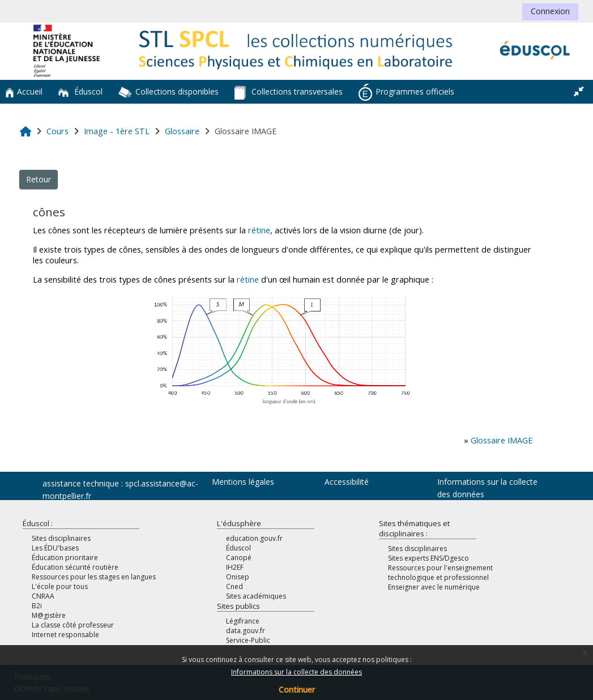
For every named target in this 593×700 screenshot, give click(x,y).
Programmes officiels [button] (406, 92)
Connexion (550, 11)
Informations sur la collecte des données (296, 672)
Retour (39, 179)
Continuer (297, 690)
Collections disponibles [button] (168, 92)
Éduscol (80, 91)
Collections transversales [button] (289, 93)
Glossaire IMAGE (502, 440)
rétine (259, 230)
